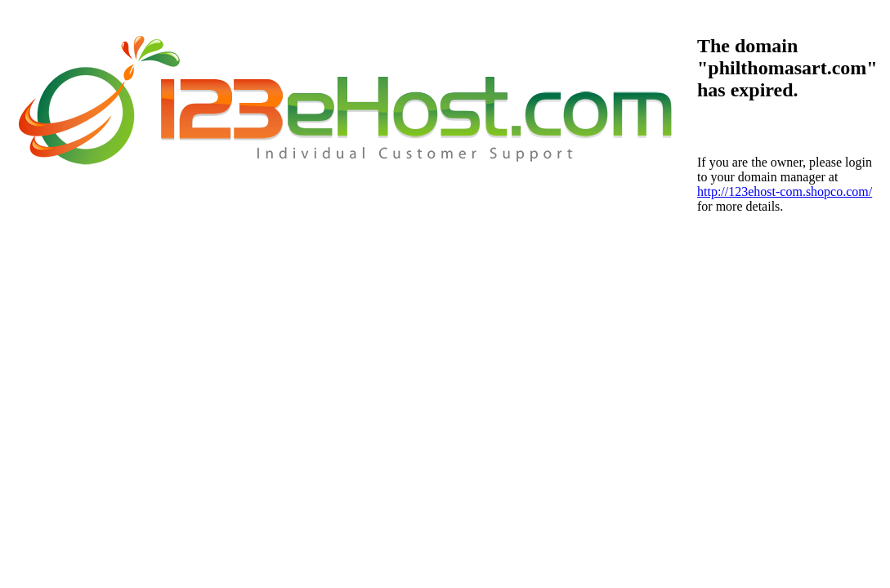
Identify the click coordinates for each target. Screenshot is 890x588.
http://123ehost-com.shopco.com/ (785, 192)
